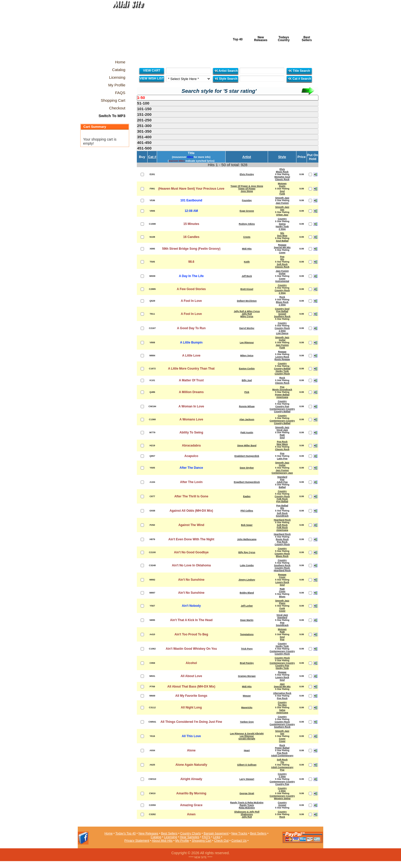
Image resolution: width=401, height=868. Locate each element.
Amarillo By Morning (191, 793)
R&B (282, 435)
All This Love (191, 736)
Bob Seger (247, 525)
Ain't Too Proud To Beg (191, 634)
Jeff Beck (247, 276)
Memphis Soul (282, 177)
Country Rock (282, 290)
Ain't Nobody (191, 606)
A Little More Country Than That (191, 369)
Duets (282, 186)
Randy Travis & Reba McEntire (247, 803)
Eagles (247, 496)
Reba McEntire (247, 808)
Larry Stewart (247, 779)
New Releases (261, 39)
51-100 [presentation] (143, 103)
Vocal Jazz (282, 430)
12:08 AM (191, 211)
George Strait (247, 793)
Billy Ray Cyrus (247, 552)
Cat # (152, 157)
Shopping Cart (202, 841)
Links (217, 837)
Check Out (221, 841)
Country (282, 219)
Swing (282, 224)
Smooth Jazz (282, 198)
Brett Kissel (247, 289)
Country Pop (282, 406)
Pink (247, 392)
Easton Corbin (247, 369)
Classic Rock (282, 179)
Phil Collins (247, 511)
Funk (282, 194)
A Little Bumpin (191, 342)
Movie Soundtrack (282, 390)
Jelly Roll (247, 314)
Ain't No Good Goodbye (191, 552)
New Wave (282, 444)
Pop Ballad (282, 311)
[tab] (228, 98)
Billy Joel (247, 380)
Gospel (282, 314)
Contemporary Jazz (282, 473)
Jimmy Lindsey (247, 580)
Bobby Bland (247, 593)
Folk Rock (282, 499)
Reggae (282, 245)
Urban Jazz (282, 215)
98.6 (191, 262)
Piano (282, 603)
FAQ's (206, 837)
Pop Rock (282, 442)
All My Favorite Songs (191, 696)
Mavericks (247, 707)
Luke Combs (247, 565)
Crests (247, 237)
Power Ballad (282, 395)
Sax (282, 210)
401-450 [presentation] (144, 142)
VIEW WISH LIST (152, 78)
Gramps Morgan (247, 676)
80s (282, 508)
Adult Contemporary (282, 756)
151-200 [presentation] (144, 114)
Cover (282, 253)
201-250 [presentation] (144, 120)
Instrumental (282, 281)
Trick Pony (247, 649)
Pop (282, 257)
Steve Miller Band (247, 446)
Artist (247, 157)
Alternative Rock (282, 693)
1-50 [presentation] (141, 98)
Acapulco (191, 456)
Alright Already (191, 779)
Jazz (282, 684)
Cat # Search (299, 79)
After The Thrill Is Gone (191, 496)
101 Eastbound (191, 200)
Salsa (282, 710)
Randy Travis (247, 805)
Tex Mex (282, 705)
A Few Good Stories (191, 289)
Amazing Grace (191, 805)
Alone (191, 750)
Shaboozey (247, 814)
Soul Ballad (282, 241)
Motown (282, 184)
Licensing (171, 837)
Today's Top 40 (125, 833)
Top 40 (238, 39)
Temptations (247, 634)
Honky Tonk (282, 226)
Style (282, 157)
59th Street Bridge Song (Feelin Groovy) (191, 249)
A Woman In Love (191, 406)
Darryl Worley (247, 328)
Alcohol (191, 663)
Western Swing (282, 798)
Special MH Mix (282, 247)
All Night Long (191, 707)
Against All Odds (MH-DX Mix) (191, 511)
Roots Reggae (282, 359)
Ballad (282, 487)
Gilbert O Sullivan (247, 765)
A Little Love (191, 356)
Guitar (282, 273)
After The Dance (191, 468)
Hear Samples (190, 837)
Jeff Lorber (247, 606)
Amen (191, 814)
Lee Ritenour (247, 342)
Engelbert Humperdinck (247, 482)
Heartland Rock (282, 520)
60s (282, 259)
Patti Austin (247, 432)
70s (282, 762)
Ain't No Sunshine (191, 580)
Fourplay (247, 200)
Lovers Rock (282, 357)
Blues (282, 597)
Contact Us (239, 841)
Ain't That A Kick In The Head (191, 620)
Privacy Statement (137, 841)
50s (282, 233)
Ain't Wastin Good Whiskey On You (191, 649)
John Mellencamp (247, 539)
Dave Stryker (247, 468)
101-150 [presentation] (144, 109)
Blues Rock (282, 172)
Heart (247, 750)
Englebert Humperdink (247, 456)
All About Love (191, 676)
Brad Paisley (247, 663)
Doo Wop (282, 236)
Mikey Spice (247, 356)
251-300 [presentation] (144, 126)
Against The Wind (191, 525)
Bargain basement (216, 833)
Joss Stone (247, 191)
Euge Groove (247, 211)
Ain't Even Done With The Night (191, 539)
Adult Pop (282, 482)
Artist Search (226, 71)
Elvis (282, 169)
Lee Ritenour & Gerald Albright (247, 734)
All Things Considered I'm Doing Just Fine (191, 722)
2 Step (282, 229)
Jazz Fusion (282, 203)
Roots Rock (282, 539)
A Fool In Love (191, 301)
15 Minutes (191, 224)
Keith (247, 262)
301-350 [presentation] (144, 131)
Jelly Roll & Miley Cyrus (247, 311)
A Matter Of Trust (191, 380)
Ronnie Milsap (247, 406)
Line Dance (282, 333)
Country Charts (191, 833)
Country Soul (282, 309)
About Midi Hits (162, 841)
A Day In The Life (191, 276)
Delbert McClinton (247, 301)
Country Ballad (282, 369)
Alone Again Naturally (191, 765)
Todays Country (284, 39)
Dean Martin (247, 620)
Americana (282, 397)
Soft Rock (282, 264)
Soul (282, 191)
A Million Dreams (191, 392)
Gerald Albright (247, 739)
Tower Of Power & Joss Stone (247, 186)
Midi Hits (125, 31)
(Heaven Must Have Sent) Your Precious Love (191, 189)
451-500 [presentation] (144, 148)
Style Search (226, 79)
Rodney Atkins (247, 224)
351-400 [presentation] (144, 137)
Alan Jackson (247, 419)
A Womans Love (191, 419)
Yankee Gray (247, 722)
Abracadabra (191, 446)
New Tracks (239, 833)
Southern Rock (282, 316)
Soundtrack (282, 516)
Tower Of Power (247, 189)
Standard (282, 477)
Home (108, 833)
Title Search (299, 71)
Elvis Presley (247, 174)
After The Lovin (191, 482)
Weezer (247, 696)
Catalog (156, 837)
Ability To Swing (191, 432)
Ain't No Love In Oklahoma (191, 565)
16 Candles (191, 237)
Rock (282, 297)
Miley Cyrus (247, 316)
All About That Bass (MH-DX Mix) (191, 687)
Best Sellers (307, 39)
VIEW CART (152, 71)
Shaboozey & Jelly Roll (247, 812)
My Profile (182, 841)
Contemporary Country (282, 409)
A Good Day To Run (191, 328)
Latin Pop (282, 459)
